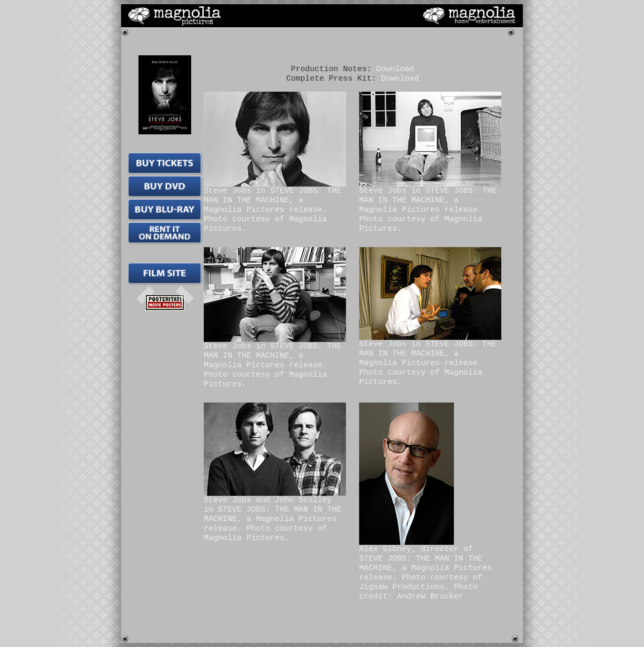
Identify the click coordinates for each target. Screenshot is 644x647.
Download (395, 69)
